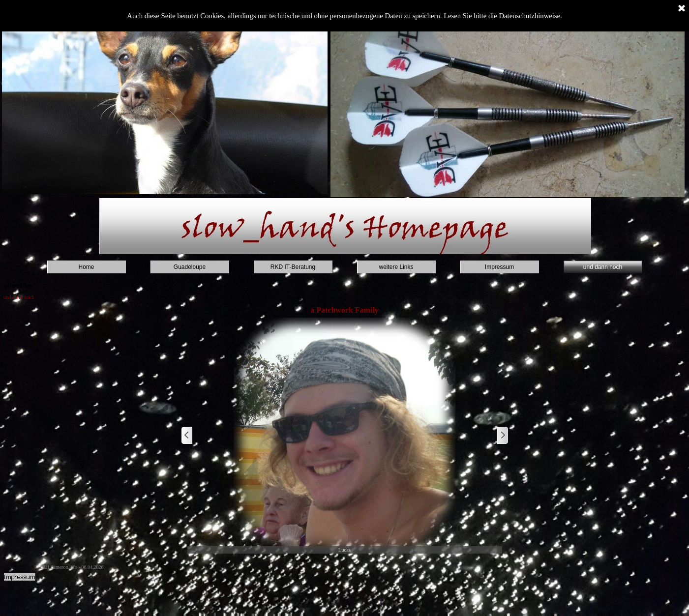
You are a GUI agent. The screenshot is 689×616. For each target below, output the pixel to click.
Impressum (499, 267)
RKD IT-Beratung (293, 267)
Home (86, 267)
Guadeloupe (190, 267)
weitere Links (396, 267)
